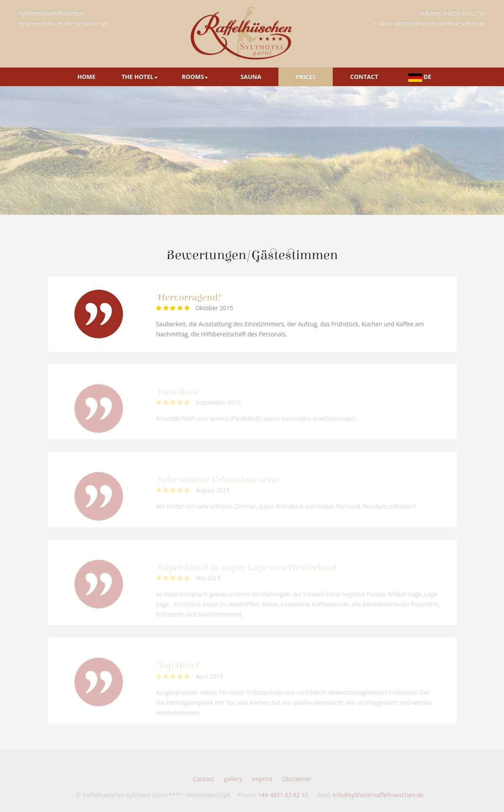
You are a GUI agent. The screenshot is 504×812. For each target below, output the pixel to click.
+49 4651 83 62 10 (283, 797)
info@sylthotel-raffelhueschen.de (439, 23)
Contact (364, 77)
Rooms (195, 77)
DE (420, 77)
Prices (306, 77)
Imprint (262, 781)
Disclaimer (297, 781)
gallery (233, 781)
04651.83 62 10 (464, 13)
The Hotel (140, 77)
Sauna (251, 77)
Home (86, 77)
